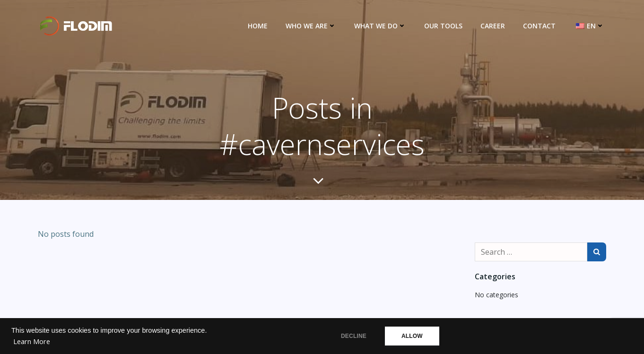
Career (493, 26)
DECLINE (354, 336)
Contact (539, 26)
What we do (380, 26)
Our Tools (443, 26)
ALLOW (412, 336)
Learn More (32, 341)
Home (258, 26)
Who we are (311, 26)
